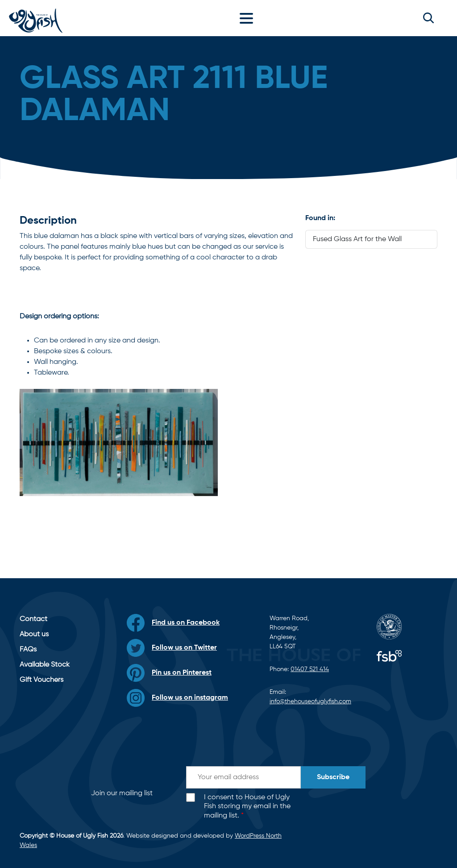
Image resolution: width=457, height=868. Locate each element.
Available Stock (45, 665)
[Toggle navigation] (249, 18)
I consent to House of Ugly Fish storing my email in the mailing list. (247, 807)
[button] (428, 18)
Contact (33, 619)
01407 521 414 (310, 669)
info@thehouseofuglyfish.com (310, 701)
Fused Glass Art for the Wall (357, 239)
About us (34, 634)
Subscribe (333, 777)
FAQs (28, 650)
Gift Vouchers (42, 680)
